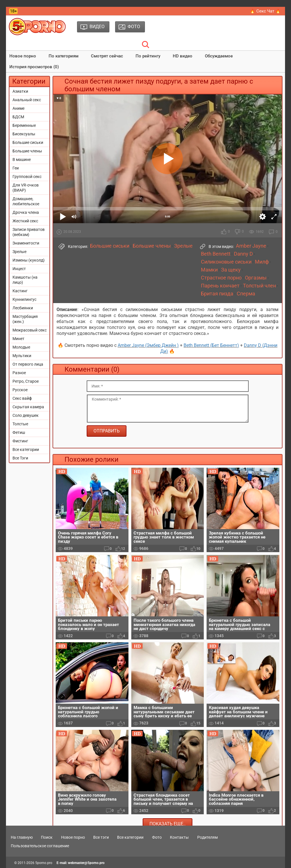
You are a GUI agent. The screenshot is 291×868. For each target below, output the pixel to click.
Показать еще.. (168, 824)
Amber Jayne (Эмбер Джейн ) (148, 345)
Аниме (18, 108)
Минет (18, 339)
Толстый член (259, 286)
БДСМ (18, 117)
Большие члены (27, 151)
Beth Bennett (216, 254)
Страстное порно (221, 278)
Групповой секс (27, 177)
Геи (16, 168)
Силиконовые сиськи (226, 262)
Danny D (243, 254)
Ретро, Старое (26, 381)
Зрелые (19, 252)
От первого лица (28, 364)
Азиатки (20, 91)
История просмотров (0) (34, 67)
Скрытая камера (28, 407)
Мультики (22, 356)
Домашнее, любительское (26, 201)
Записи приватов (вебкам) (29, 232)
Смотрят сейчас (107, 56)
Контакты (179, 837)
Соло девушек (26, 415)
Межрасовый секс (30, 330)
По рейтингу (148, 56)
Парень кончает (220, 286)
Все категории (26, 449)
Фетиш (19, 432)
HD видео (183, 56)
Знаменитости (26, 243)
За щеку (231, 270)
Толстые (20, 424)
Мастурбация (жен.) (25, 319)
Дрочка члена (26, 212)
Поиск (47, 837)
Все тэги (101, 837)
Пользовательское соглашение (40, 846)
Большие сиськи (28, 142)
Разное (19, 373)
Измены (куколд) (29, 260)
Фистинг (20, 441)
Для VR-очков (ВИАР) (26, 188)
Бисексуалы (24, 134)
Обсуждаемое (219, 56)
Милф (262, 262)
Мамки (209, 270)
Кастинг (20, 291)
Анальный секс (27, 100)
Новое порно (23, 56)
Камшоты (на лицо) (25, 280)
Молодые (21, 347)
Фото (157, 837)
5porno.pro (44, 863)
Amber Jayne (251, 246)
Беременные (24, 125)
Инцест (19, 269)
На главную (22, 837)
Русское (20, 390)
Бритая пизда (217, 294)
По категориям (64, 56)
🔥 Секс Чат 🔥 (265, 11)
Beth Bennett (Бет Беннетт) (211, 345)
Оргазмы (256, 278)
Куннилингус (24, 299)
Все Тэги (20, 458)
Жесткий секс (25, 221)
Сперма (246, 294)
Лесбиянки (23, 308)
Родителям (207, 837)
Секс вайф (22, 398)
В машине (22, 159)
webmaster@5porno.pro (86, 863)
